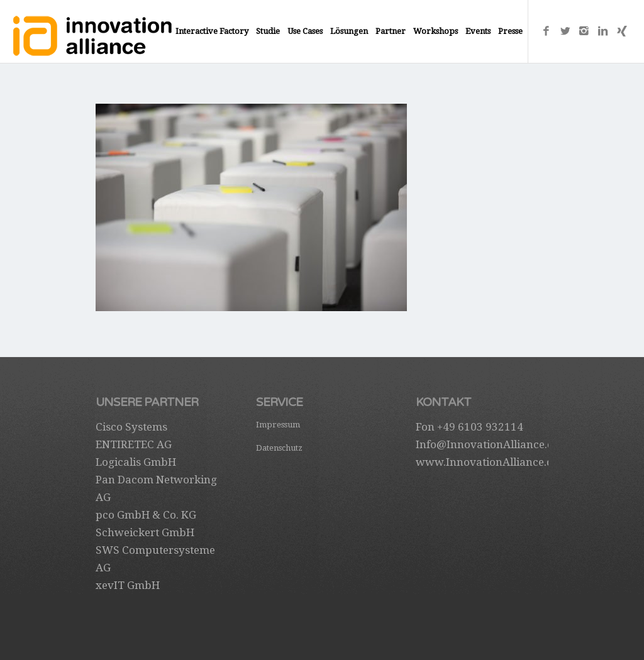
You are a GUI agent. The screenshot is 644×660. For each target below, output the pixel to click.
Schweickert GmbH (145, 532)
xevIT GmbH (128, 585)
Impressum (278, 425)
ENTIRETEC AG (134, 444)
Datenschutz (279, 448)
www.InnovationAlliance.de (487, 462)
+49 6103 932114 (480, 427)
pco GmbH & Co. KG (146, 515)
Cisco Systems (131, 427)
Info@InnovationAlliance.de (487, 444)
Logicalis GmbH (136, 462)
